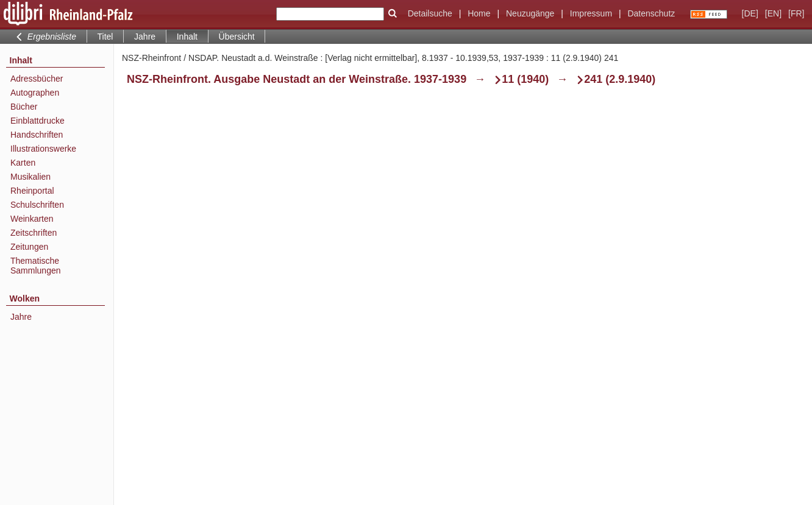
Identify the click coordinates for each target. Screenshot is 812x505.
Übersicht (237, 37)
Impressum (591, 13)
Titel (105, 37)
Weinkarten (32, 219)
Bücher (24, 107)
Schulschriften (37, 205)
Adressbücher (37, 79)
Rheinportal (32, 191)
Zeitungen (29, 247)
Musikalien (30, 177)
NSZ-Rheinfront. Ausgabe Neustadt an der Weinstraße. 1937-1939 (297, 79)
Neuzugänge (530, 13)
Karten (23, 163)
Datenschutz (651, 13)
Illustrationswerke (43, 149)
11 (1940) (525, 79)
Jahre (145, 37)
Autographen (35, 93)
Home (479, 13)
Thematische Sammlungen (36, 266)
